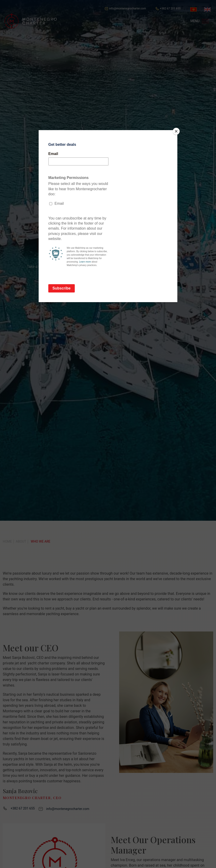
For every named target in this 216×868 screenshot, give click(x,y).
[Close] (176, 131)
